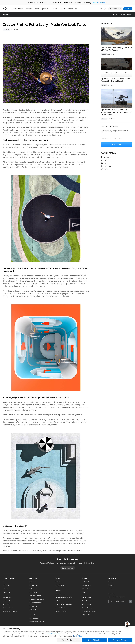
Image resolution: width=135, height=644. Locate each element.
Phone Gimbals (86, 601)
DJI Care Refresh (8, 601)
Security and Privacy (62, 611)
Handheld (29, 9)
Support (63, 9)
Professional (6, 585)
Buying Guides (86, 585)
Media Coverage (127, 15)
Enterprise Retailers (35, 596)
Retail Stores (33, 592)
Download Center (61, 608)
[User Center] (105, 9)
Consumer (6, 582)
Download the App (99, 3)
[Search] (101, 9)
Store (129, 8)
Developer (112, 589)
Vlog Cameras (86, 615)
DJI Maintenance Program (10, 611)
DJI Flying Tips (60, 585)
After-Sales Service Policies (64, 604)
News (6, 29)
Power (37, 9)
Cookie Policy (77, 636)
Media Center (86, 582)
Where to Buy (73, 9)
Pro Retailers (33, 606)
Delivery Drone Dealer (36, 603)
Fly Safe (58, 582)
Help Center (59, 601)
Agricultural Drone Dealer (37, 599)
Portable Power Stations (89, 611)
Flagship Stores (34, 585)
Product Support (60, 594)
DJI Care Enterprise (8, 608)
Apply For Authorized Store (37, 622)
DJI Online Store (34, 582)
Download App (68, 568)
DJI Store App (33, 610)
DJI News (116, 15)
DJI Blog (84, 592)
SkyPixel (111, 582)
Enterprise (6, 589)
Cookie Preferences (53, 634)
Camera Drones (17, 9)
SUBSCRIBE (117, 145)
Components (7, 592)
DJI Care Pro (6, 604)
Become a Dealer (34, 618)
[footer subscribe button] (131, 601)
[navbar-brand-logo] (8, 9)
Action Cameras (87, 604)
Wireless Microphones (89, 608)
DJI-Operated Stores (35, 589)
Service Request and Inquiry (64, 597)
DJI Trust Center (87, 589)
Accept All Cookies (120, 640)
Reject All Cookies (94, 640)
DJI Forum (111, 585)
